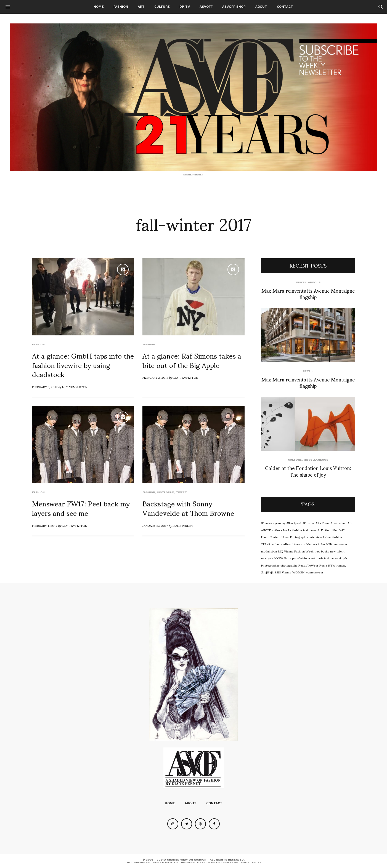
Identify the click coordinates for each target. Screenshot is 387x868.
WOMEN (298, 572)
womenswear (314, 572)
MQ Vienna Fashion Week (296, 551)
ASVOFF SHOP (234, 7)
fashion (297, 530)
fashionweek (312, 530)
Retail (308, 371)
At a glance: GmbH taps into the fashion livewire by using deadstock (83, 365)
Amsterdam (339, 523)
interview (316, 537)
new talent (337, 551)
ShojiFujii (267, 572)
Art (141, 7)
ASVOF (266, 530)
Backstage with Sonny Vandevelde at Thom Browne (188, 508)
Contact (285, 7)
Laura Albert (283, 544)
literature (299, 544)
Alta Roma (323, 523)
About (261, 7)
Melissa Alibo (316, 544)
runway (341, 565)
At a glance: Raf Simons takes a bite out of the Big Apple (192, 360)
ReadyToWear (308, 565)
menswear (340, 544)
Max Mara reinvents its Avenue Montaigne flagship (308, 293)
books (287, 530)
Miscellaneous (308, 282)
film (335, 530)
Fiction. (326, 530)
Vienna (287, 572)
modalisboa (269, 551)
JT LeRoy (267, 544)
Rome (323, 565)
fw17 (342, 530)
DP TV (185, 7)
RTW (332, 565)
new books (322, 551)
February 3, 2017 (45, 387)
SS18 (278, 572)
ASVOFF (206, 7)
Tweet (181, 492)
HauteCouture (271, 537)
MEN (329, 544)
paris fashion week (329, 558)
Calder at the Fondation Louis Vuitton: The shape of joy (308, 471)
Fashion (121, 7)
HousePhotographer (295, 537)
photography (289, 565)
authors (277, 530)
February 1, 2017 (45, 525)
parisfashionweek (304, 558)
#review (309, 523)
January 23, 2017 (155, 525)
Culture (162, 7)
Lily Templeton (75, 387)
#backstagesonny (273, 523)
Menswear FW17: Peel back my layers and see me (81, 508)
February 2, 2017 (155, 377)
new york (267, 558)
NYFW (279, 558)
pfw (345, 558)
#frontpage (294, 523)
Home (99, 7)
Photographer (270, 565)
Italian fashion (332, 537)
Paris (288, 558)
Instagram (165, 492)
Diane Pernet (183, 525)
